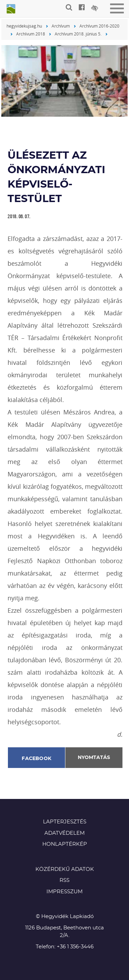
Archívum (61, 26)
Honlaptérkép (65, 844)
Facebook (36, 759)
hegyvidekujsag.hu (24, 26)
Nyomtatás (94, 758)
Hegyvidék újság (10, 9)
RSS (64, 880)
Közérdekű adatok (65, 869)
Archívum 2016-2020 (99, 26)
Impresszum (64, 892)
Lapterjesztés (65, 822)
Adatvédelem (64, 833)
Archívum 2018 (31, 34)
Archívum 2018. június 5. (78, 34)
